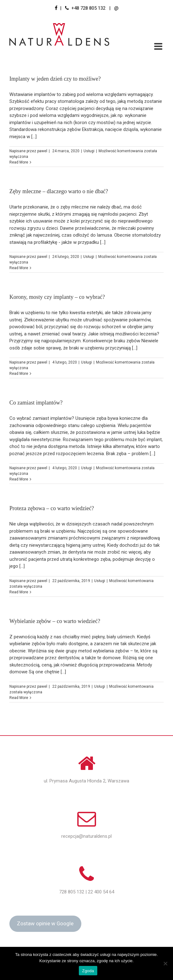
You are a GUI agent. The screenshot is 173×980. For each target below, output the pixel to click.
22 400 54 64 (101, 892)
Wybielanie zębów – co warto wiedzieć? (55, 621)
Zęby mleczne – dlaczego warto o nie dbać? (59, 191)
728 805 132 (72, 892)
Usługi (89, 151)
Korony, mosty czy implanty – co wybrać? (57, 297)
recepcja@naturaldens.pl (86, 836)
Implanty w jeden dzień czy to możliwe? (55, 79)
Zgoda (88, 971)
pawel (42, 151)
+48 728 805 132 (88, 8)
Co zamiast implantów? (36, 403)
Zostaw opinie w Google (45, 923)
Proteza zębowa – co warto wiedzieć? (52, 508)
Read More (19, 162)
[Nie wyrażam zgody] (165, 963)
